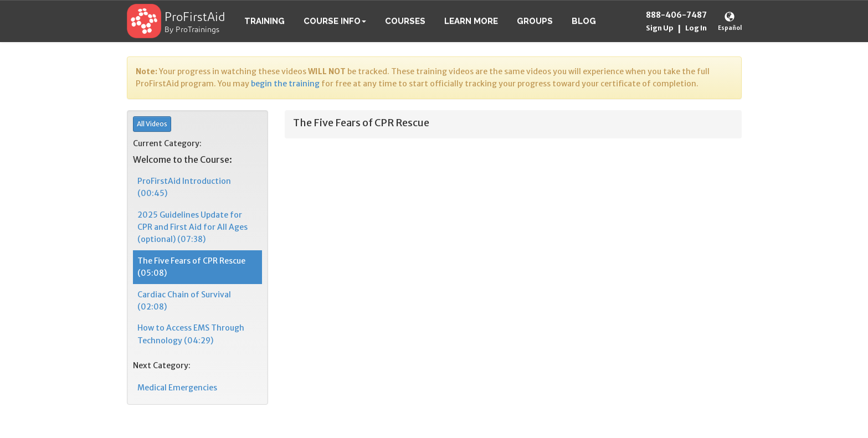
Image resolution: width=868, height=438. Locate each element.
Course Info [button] (335, 21)
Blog (584, 21)
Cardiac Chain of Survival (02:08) (184, 301)
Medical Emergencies (177, 388)
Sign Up (660, 28)
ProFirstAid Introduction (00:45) (184, 187)
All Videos (152, 124)
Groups (535, 21)
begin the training (285, 84)
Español (730, 28)
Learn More (471, 21)
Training (264, 21)
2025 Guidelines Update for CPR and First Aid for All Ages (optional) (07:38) (192, 227)
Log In (696, 28)
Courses (405, 21)
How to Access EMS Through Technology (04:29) (191, 334)
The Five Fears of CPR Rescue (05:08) (191, 267)
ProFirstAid (195, 18)
